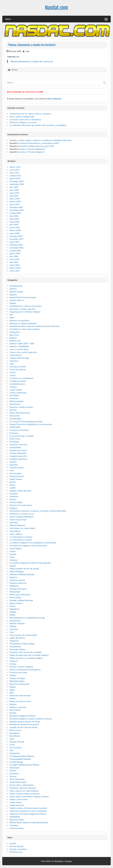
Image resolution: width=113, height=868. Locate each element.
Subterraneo (15, 768)
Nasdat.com (56, 8)
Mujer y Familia (16, 603)
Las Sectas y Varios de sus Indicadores (25, 119)
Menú (8, 19)
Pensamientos (15, 647)
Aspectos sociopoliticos (20, 320)
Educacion (14, 433)
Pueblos (13, 675)
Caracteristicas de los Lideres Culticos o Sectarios (30, 114)
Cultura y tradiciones (18, 393)
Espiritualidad (15, 447)
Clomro (13, 372)
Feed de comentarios (18, 849)
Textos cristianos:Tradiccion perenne (25, 794)
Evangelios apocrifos (18, 456)
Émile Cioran (15, 439)
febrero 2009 (15, 201)
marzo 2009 (15, 199)
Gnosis (12, 485)
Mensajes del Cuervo (18, 589)
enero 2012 (14, 170)
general (13, 482)
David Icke (14, 398)
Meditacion (14, 586)
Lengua (12, 551)
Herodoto (14, 494)
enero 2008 (14, 233)
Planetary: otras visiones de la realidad (25, 652)
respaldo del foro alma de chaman (23, 727)
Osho (12, 632)
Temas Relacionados (18, 782)
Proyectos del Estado (18, 672)
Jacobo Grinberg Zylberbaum (21, 517)
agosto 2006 (15, 253)
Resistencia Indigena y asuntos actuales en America (31, 719)
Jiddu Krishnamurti (17, 525)
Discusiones (15, 416)
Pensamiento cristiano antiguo (22, 644)
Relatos (13, 698)
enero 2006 (14, 271)
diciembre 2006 (16, 245)
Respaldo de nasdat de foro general (24, 724)
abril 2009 (14, 196)
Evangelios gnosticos (18, 459)
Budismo (13, 338)
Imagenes (13, 508)
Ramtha (13, 687)
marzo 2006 (15, 265)
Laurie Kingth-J (16, 548)
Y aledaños (14, 825)
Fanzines (13, 462)
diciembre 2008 (16, 207)
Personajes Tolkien (17, 649)
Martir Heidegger (17, 571)
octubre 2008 (15, 213)
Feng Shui (14, 465)
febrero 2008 (15, 230)
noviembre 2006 (17, 248)
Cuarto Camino (16, 390)
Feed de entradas (17, 846)
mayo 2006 (14, 259)
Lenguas (13, 554)
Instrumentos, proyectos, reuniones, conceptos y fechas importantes (38, 511)
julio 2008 (14, 216)
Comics (13, 375)
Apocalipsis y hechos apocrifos (22, 309)
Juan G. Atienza (16, 534)
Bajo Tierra (14, 335)
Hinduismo (14, 496)
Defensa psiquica (17, 401)
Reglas (12, 690)
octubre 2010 (15, 176)
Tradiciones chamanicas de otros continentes (28, 811)
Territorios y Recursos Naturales (23, 788)
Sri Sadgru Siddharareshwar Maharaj (24, 765)
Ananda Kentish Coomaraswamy (23, 297)
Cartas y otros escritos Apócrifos (23, 352)
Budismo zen (15, 341)
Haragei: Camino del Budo (20, 491)
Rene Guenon (15, 710)
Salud (12, 739)
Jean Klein (14, 522)
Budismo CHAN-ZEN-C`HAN (22, 344)
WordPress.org (16, 852)
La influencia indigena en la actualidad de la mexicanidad (33, 543)
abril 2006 (14, 262)
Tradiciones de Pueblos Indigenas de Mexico (28, 814)
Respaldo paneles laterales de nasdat (25, 722)
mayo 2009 (14, 193)
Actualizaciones (16, 286)
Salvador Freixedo (17, 742)
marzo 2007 (15, 242)
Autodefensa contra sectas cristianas (25, 329)
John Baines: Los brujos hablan (22, 528)
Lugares (13, 566)
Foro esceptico (16, 473)
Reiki (12, 693)
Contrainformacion (17, 384)
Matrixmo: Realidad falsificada (22, 574)
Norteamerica (15, 621)
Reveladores (15, 733)
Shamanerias (15, 753)
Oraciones (14, 629)
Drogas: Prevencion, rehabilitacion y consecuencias (31, 424)
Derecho (13, 410)
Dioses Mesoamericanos (20, 413)
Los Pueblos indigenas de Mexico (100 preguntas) (30, 563)
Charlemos (14, 361)
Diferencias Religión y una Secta (23, 122)
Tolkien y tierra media (18, 799)
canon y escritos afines (19, 349)
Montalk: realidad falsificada (21, 600)
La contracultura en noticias (21, 537)
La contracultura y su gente (21, 540)
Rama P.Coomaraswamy (19, 684)
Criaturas (13, 387)
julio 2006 (14, 256)
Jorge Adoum (15, 531)
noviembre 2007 (17, 239)
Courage (68, 861)
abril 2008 (14, 225)
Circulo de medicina (18, 369)
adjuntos (13, 289)
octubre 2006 (15, 251)
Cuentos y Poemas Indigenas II (32, 152)
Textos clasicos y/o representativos (24, 791)
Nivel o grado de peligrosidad (22, 117)
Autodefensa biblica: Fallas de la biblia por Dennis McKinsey (35, 326)
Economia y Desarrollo (19, 430)
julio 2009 (14, 187)
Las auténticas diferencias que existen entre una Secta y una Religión (38, 125)
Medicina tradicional (18, 583)
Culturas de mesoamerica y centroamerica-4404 (39, 143)
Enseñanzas (14, 442)
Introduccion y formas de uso (22, 514)
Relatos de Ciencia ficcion (20, 701)
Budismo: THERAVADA (19, 346)
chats (12, 364)
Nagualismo (14, 609)
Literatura (13, 560)
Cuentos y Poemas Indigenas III (32, 149)
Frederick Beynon (17, 476)
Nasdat (12, 615)
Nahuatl (13, 612)
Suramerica (14, 773)
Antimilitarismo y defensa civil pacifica (25, 306)
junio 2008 (14, 219)
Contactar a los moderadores (21, 378)
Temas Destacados (17, 779)
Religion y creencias (18, 707)
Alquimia (13, 295)
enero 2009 (14, 204)
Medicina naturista (17, 580)
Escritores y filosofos (18, 445)
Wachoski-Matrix (17, 820)
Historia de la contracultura (21, 505)
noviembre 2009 (17, 181)
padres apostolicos (17, 638)
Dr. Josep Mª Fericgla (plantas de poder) (26, 421)
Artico (12, 318)
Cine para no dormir (18, 367)
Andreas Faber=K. (17, 300)
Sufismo (13, 771)
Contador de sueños (18, 381)
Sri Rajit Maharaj (16, 762)
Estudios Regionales (18, 453)
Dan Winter (14, 395)
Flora (12, 470)
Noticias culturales (17, 623)
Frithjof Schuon (16, 479)
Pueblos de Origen (17, 678)
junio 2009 (14, 190)
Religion (13, 704)
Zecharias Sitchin (17, 828)
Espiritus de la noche (18, 450)
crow (28, 51)
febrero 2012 (15, 167)
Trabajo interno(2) (17, 805)
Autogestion (15, 332)
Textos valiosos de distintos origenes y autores (29, 796)
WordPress (59, 861)
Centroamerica (16, 355)
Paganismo (14, 641)
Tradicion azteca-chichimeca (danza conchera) (28, 808)
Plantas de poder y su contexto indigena (26, 658)
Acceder (13, 843)
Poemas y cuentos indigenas (21, 667)
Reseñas (13, 713)
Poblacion (14, 661)
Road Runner (15, 736)
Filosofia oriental (17, 468)
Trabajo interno (16, 802)
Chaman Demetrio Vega (19, 358)
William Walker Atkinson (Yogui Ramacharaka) (29, 822)
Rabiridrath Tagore (17, 681)
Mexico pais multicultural (20, 594)
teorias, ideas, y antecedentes (22, 785)
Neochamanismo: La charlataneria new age (27, 618)
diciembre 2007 (16, 236)
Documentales (16, 419)
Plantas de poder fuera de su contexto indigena (29, 655)
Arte (11, 315)
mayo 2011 (14, 173)
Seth (11, 750)
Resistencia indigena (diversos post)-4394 (36, 146)
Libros (12, 557)
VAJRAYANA (15, 817)
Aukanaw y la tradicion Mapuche (23, 323)
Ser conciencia (16, 748)
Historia (13, 499)
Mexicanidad (15, 592)
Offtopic (14, 70)
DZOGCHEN (15, 427)
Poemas (13, 664)
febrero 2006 (15, 268)
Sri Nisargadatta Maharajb (20, 759)
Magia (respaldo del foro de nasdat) (24, 569)
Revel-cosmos (16, 730)
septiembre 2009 (17, 184)
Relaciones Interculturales (20, 695)
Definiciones (15, 404)
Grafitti (12, 488)
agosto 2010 (15, 178)
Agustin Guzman (16, 292)
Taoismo (13, 776)
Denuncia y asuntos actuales (21, 407)
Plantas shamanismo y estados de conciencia (32, 61)
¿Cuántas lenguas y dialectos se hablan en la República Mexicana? (44, 140)
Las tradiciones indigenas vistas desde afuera (28, 546)
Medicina (13, 577)
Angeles (13, 303)
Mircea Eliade (15, 597)
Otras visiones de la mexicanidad (23, 635)
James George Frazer (18, 520)
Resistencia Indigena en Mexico (23, 716)
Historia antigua (16, 502)
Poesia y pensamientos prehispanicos (25, 670)
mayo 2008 (14, 222)
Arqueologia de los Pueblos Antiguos (25, 312)
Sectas (12, 745)
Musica (13, 606)
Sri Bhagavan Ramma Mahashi (22, 756)
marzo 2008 (15, 227)
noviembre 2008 (17, 210)
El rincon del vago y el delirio (22, 436)
